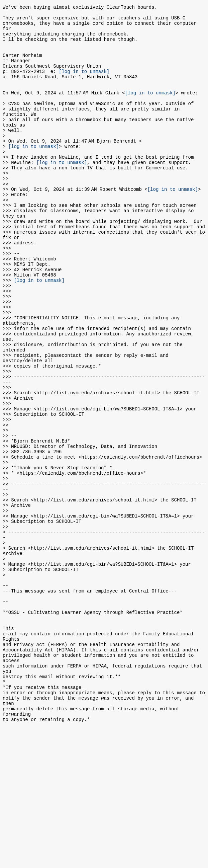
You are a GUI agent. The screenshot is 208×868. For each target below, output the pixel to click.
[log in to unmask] (84, 84)
